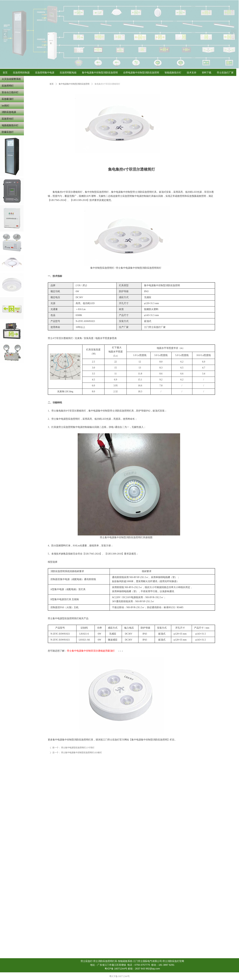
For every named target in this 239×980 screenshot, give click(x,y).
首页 (52, 84)
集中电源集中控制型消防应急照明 (74, 84)
